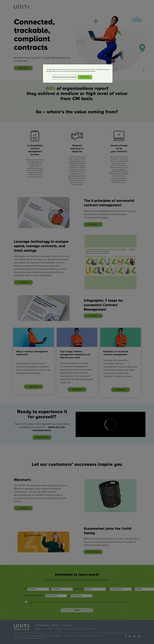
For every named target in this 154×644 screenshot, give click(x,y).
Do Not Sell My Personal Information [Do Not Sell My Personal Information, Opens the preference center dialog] (65, 77)
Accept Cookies (85, 77)
